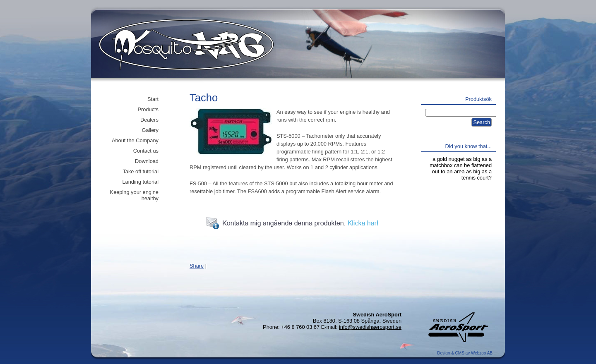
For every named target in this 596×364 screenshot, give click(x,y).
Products (148, 109)
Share (197, 266)
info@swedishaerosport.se (370, 327)
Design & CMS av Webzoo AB (465, 353)
